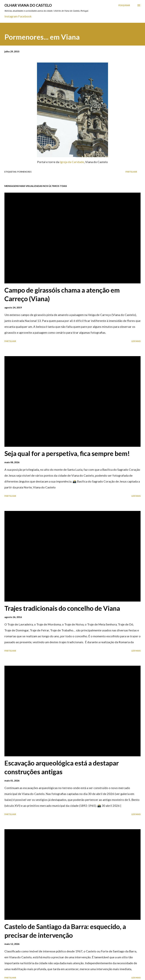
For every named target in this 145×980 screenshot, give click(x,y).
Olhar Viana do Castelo (28, 5)
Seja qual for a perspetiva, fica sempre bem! (67, 453)
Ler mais (136, 341)
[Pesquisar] (124, 5)
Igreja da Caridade (72, 162)
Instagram (11, 16)
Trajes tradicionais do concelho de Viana (62, 608)
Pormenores (24, 172)
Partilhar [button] (131, 172)
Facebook (25, 16)
